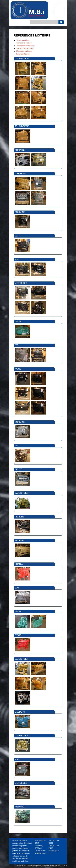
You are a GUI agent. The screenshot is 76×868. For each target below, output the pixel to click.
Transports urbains (24, 43)
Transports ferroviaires (25, 46)
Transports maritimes (25, 48)
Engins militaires (23, 54)
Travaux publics (23, 40)
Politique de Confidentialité (27, 866)
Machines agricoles (24, 51)
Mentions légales (43, 866)
